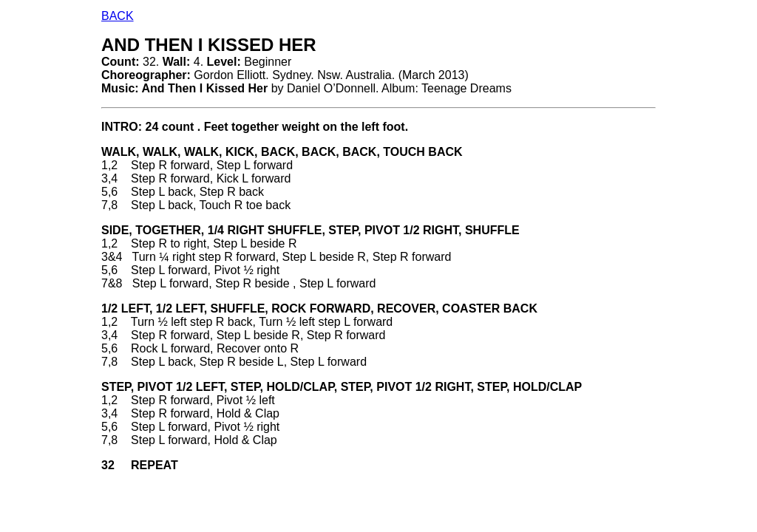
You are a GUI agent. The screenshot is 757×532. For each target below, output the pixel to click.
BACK (118, 16)
